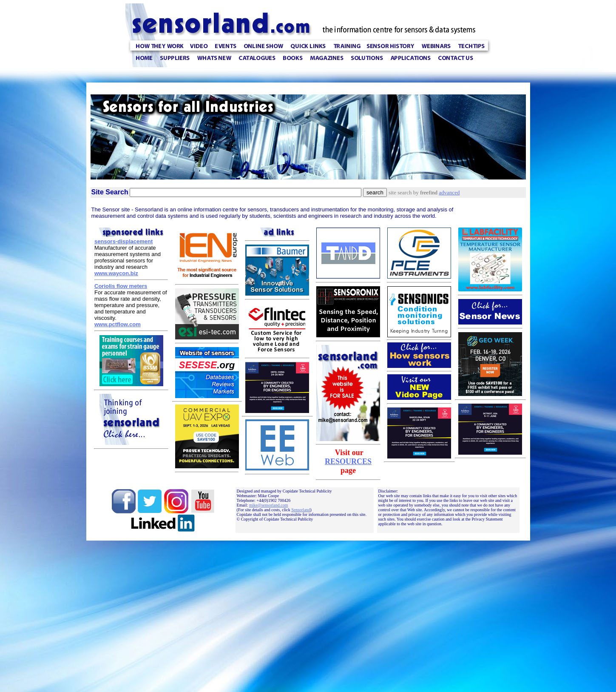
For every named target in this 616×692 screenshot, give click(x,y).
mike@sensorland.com (269, 505)
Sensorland (301, 510)
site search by (414, 192)
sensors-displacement (123, 241)
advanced (449, 192)
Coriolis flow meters (121, 286)
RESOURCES (348, 461)
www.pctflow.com (118, 324)
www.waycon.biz (116, 273)
